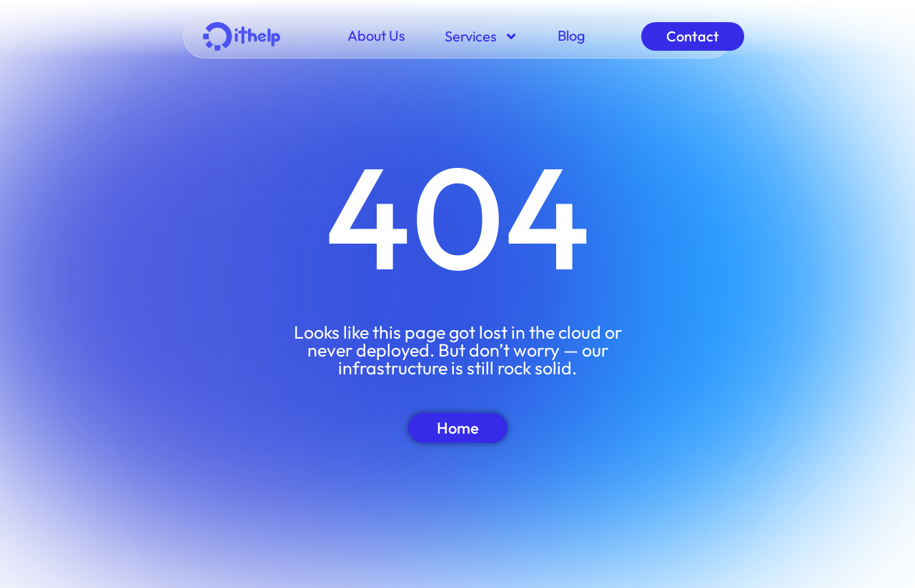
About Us (376, 35)
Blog (572, 35)
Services (481, 36)
